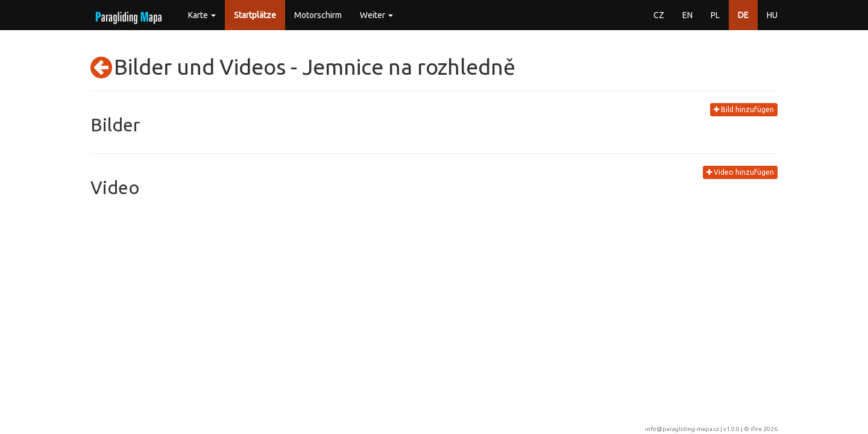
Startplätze (255, 15)
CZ (659, 15)
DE (743, 15)
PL (715, 15)
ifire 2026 (764, 429)
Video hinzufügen (740, 172)
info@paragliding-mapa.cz (682, 429)
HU (772, 15)
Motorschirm (318, 15)
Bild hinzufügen (744, 109)
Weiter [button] (376, 15)
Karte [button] (202, 15)
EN (687, 15)
